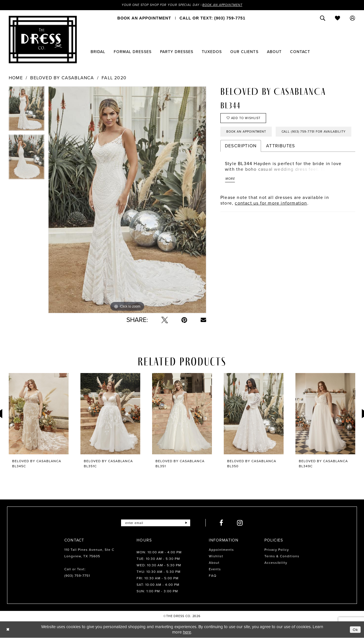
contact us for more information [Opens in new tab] (271, 222)
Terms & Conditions (282, 557)
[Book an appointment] (144, 18)
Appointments (221, 550)
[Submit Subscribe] (189, 523)
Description (241, 164)
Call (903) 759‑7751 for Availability (262, 149)
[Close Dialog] (8, 630)
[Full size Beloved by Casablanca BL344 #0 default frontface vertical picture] (127, 200)
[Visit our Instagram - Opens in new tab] (243, 523)
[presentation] (39, 414)
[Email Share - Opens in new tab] (203, 320)
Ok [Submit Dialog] (355, 630)
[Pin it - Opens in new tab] (184, 320)
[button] (353, 18)
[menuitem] (144, 18)
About (214, 563)
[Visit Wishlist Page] (338, 18)
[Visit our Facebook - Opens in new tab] (224, 523)
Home (16, 78)
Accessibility (276, 563)
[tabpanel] (27, 111)
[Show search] (323, 18)
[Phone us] (212, 18)
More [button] (231, 198)
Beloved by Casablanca (62, 78)
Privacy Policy (277, 550)
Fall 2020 (114, 78)
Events (215, 570)
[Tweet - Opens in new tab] (165, 320)
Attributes (280, 164)
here (187, 632)
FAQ (213, 576)
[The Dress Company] (43, 40)
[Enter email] (156, 523)
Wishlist (216, 557)
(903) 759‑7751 (77, 576)
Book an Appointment (227, 5)
